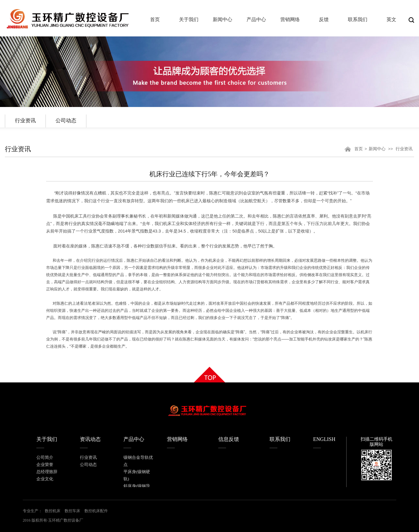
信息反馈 (229, 439)
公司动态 (66, 120)
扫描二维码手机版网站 (376, 442)
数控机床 (53, 511)
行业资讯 (25, 120)
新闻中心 (377, 149)
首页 (359, 149)
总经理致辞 (47, 472)
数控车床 (72, 511)
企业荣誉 (45, 465)
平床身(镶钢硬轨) (137, 475)
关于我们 (47, 439)
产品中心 (134, 439)
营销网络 (177, 439)
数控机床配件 (96, 511)
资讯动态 (90, 439)
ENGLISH (324, 439)
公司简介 (45, 457)
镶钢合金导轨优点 (138, 461)
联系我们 (280, 439)
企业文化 (45, 479)
